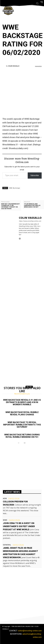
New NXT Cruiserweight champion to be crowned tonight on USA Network (10, 206)
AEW (5, 498)
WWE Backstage (15, 188)
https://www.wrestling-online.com (30, 221)
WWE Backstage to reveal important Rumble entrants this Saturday (22, 425)
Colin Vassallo (14, 66)
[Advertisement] (22, 92)
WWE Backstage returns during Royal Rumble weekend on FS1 (22, 436)
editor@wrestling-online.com (30, 631)
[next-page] (24, 443)
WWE (5, 520)
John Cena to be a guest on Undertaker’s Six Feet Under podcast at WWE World (19, 526)
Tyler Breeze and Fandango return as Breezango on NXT (32, 206)
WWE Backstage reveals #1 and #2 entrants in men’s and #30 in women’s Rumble (22, 402)
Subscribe (35, 175)
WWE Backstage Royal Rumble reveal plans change (22, 413)
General (7, 545)
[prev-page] (19, 443)
